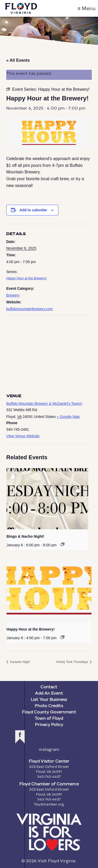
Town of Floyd (49, 718)
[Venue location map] (49, 353)
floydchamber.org (49, 804)
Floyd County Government (49, 712)
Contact (49, 687)
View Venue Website (23, 436)
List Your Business (49, 699)
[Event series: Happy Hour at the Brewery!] (63, 637)
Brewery (13, 295)
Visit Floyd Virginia (21, 8)
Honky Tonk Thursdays (73, 662)
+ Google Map (68, 417)
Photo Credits (49, 705)
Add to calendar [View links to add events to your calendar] (33, 210)
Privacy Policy (49, 724)
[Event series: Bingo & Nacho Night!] (63, 544)
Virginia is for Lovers (49, 832)
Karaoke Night (19, 662)
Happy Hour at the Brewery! (26, 278)
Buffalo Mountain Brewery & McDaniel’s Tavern (44, 404)
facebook (20, 737)
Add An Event (49, 693)
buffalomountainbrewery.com (29, 309)
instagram (49, 749)
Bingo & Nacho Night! (25, 536)
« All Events (18, 60)
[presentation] (47, 499)
